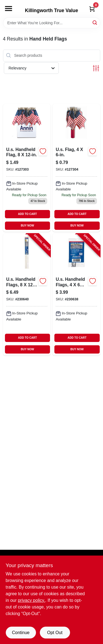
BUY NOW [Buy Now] (27, 226)
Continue (21, 633)
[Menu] (9, 9)
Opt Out (55, 633)
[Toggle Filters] (96, 68)
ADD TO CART (28, 214)
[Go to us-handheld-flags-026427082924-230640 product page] (27, 295)
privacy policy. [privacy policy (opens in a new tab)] (31, 600)
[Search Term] (52, 23)
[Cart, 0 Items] (92, 9)
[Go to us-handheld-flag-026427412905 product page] (27, 168)
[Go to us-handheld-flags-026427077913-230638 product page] (76, 295)
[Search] (95, 22)
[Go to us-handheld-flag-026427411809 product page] (76, 168)
